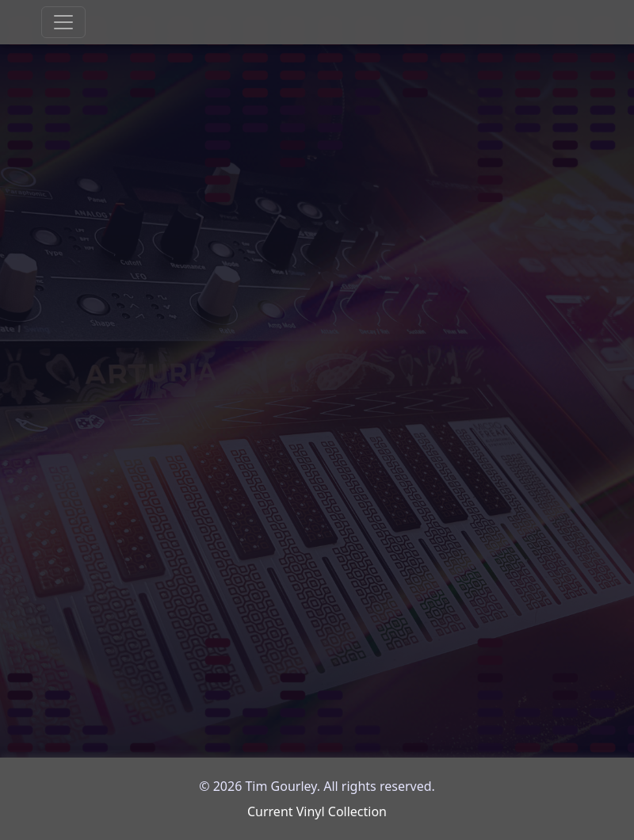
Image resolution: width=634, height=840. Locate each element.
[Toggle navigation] (63, 22)
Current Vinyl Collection (317, 811)
